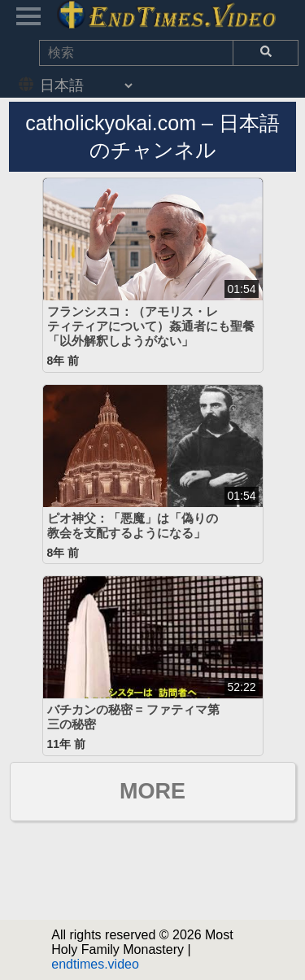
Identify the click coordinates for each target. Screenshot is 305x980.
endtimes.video (95, 964)
